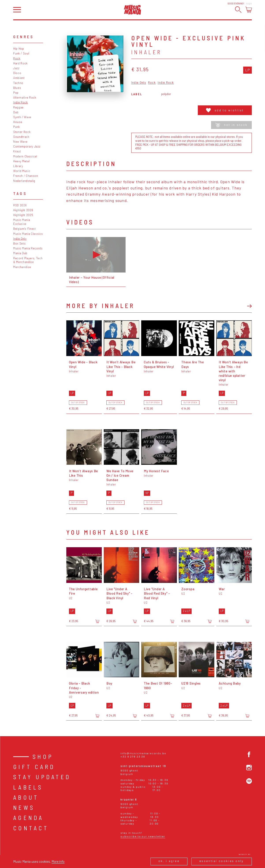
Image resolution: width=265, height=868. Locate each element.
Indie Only (20, 239)
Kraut (17, 151)
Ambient (19, 78)
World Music (22, 171)
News (24, 807)
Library (18, 166)
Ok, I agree (169, 861)
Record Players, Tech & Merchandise (28, 260)
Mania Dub (20, 253)
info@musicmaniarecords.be (143, 753)
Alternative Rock (25, 97)
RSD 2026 (20, 205)
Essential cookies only (222, 861)
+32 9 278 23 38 (133, 756)
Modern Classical (25, 156)
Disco (17, 73)
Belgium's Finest (25, 229)
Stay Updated (42, 777)
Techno (18, 83)
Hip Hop (19, 49)
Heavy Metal (21, 161)
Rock (17, 58)
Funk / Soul (21, 53)
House (18, 122)
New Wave (20, 142)
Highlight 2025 (23, 215)
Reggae (18, 107)
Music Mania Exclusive (22, 222)
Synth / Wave (22, 117)
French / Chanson (26, 176)
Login (249, 3)
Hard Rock (20, 63)
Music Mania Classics (28, 234)
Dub (16, 112)
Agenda (28, 818)
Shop (43, 757)
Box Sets (19, 243)
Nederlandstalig (24, 181)
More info (58, 861)
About (26, 797)
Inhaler (147, 52)
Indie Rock (21, 102)
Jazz (16, 68)
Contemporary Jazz (27, 146)
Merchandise (22, 267)
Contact (31, 828)
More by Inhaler (100, 306)
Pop (16, 93)
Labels (28, 787)
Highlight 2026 (23, 210)
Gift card (34, 767)
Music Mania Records (28, 248)
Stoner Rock (22, 132)
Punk (17, 127)
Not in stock (231, 125)
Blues (17, 88)
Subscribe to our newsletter (143, 836)
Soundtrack (21, 137)
